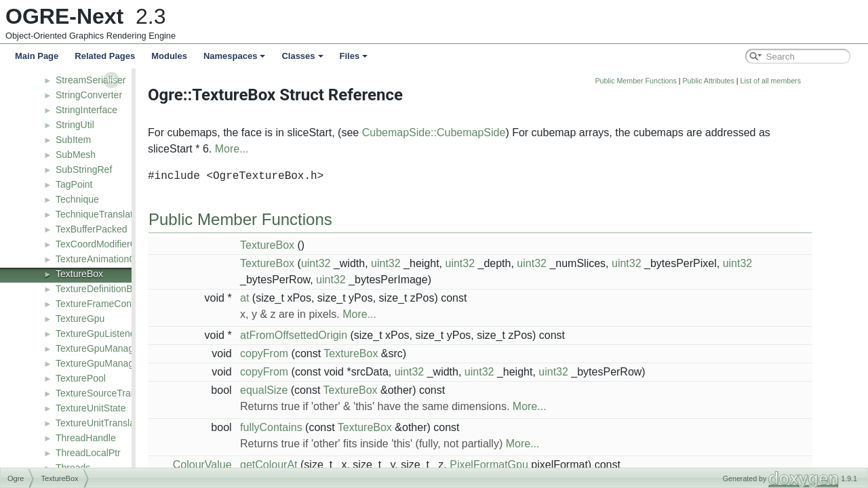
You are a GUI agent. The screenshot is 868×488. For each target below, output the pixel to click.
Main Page (37, 56)
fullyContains (349, 427)
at (322, 298)
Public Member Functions (713, 81)
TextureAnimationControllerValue (125, 259)
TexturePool (81, 378)
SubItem (73, 140)
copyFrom (341, 353)
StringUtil (75, 125)
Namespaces (235, 56)
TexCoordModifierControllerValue (125, 244)
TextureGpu (80, 319)
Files (354, 56)
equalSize (341, 390)
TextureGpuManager (99, 348)
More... (309, 149)
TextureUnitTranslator (101, 423)
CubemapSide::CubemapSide (511, 133)
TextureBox (79, 274)
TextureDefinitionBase (102, 289)
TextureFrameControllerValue (117, 304)
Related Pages (105, 56)
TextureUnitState (91, 408)
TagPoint (74, 184)
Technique (77, 199)
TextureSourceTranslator (107, 393)
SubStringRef (84, 169)
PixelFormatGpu (566, 465)
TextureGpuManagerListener (116, 363)
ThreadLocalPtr (88, 453)
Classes (302, 56)
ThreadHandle (86, 438)
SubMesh (76, 155)
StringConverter (89, 95)
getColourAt (346, 465)
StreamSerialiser (91, 80)
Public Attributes (785, 81)
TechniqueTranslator (98, 214)
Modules (169, 56)
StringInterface (86, 110)
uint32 (393, 263)
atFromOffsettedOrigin (371, 335)
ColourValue (280, 465)
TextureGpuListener (97, 333)
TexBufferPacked (92, 229)
